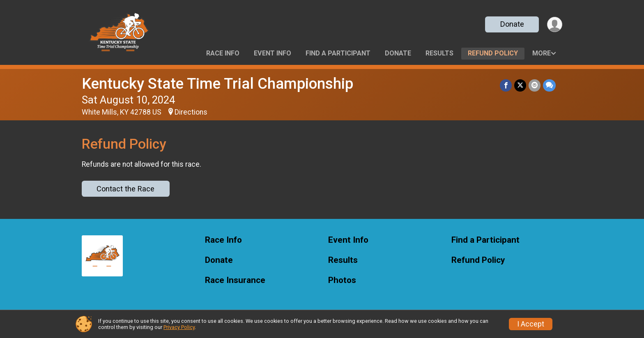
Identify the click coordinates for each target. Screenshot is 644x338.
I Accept (531, 324)
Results (439, 53)
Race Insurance (235, 280)
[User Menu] (555, 24)
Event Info (273, 53)
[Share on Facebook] (506, 85)
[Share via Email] (535, 85)
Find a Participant (338, 53)
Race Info (223, 53)
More (542, 53)
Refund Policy (493, 53)
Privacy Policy (179, 327)
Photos (342, 280)
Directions (191, 112)
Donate (512, 24)
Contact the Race (125, 189)
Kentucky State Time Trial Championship (217, 84)
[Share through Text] (549, 85)
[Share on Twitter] (520, 85)
